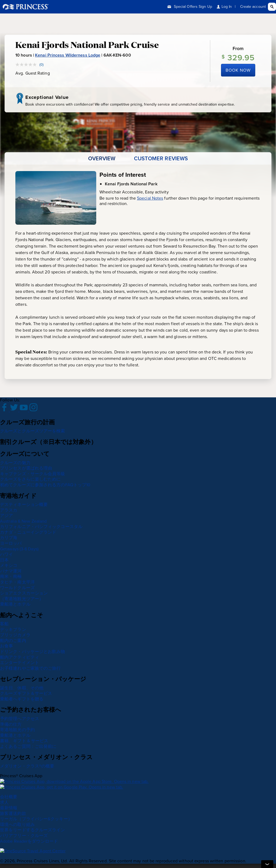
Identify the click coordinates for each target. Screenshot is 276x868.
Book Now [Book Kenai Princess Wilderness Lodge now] (238, 70)
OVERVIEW (102, 158)
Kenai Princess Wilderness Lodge (68, 55)
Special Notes (150, 198)
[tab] (102, 158)
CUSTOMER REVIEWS (161, 158)
